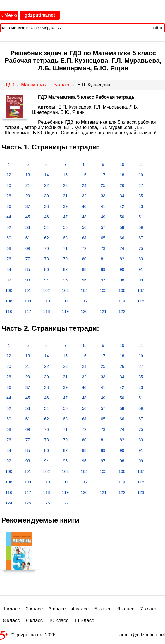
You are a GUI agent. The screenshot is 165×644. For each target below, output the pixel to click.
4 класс (80, 609)
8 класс (11, 620)
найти (157, 28)
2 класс (34, 609)
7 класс (149, 609)
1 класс (11, 609)
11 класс (84, 620)
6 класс (126, 609)
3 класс (57, 609)
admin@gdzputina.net (142, 635)
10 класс (59, 620)
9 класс (34, 620)
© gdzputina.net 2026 (28, 636)
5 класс (103, 609)
